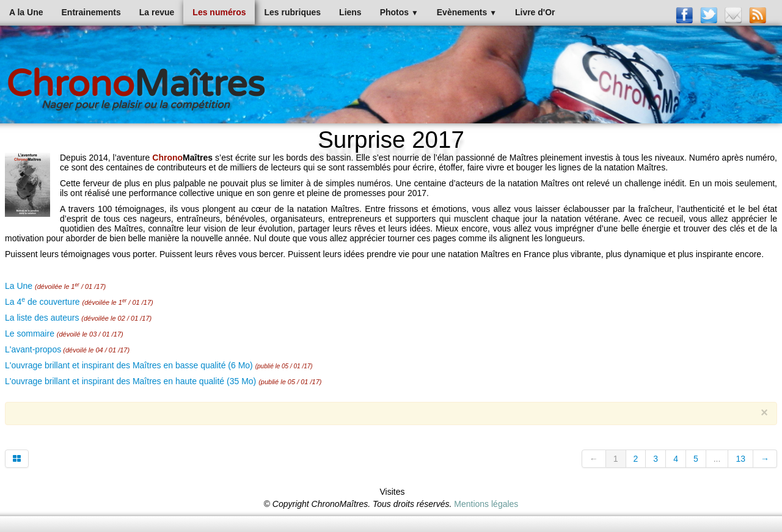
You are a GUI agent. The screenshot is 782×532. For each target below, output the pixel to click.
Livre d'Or (535, 12)
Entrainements (91, 12)
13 (740, 459)
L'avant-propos (33, 349)
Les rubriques (292, 12)
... (717, 459)
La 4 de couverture (42, 302)
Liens (350, 12)
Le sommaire (30, 333)
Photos (399, 12)
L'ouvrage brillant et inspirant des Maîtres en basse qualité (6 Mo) (129, 365)
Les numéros (219, 12)
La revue (157, 12)
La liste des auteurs (42, 318)
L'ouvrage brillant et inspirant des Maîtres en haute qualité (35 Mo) (130, 381)
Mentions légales (486, 504)
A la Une (26, 12)
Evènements (467, 12)
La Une (19, 286)
